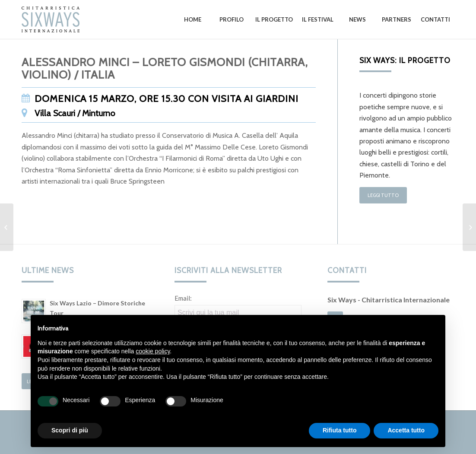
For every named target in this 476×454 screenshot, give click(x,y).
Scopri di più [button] (70, 430)
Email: (183, 298)
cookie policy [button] (153, 351)
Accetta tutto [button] (406, 430)
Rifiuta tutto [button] (340, 430)
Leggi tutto (383, 195)
